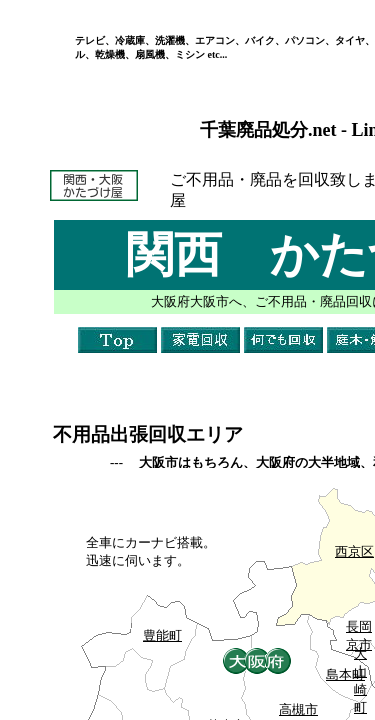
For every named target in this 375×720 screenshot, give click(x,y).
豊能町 (162, 635)
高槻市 (298, 709)
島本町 (345, 674)
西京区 (354, 551)
